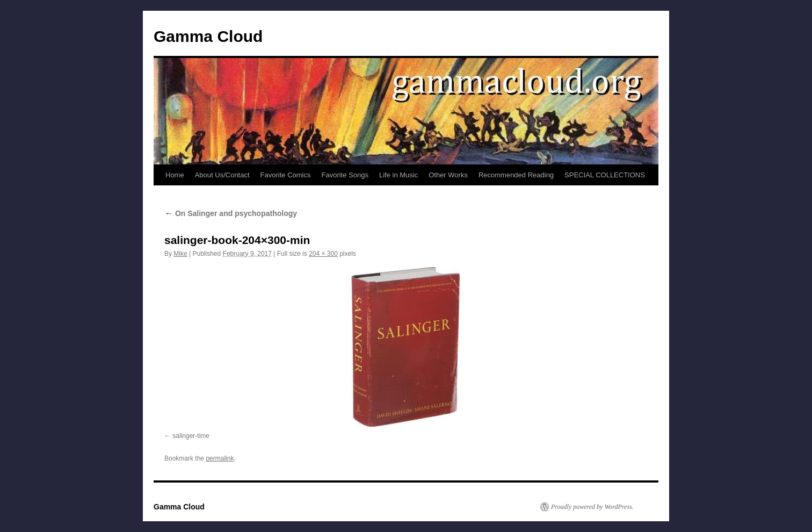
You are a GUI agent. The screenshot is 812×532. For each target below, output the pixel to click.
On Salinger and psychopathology (231, 213)
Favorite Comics (286, 175)
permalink (220, 458)
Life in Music (398, 175)
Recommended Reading (516, 175)
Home (175, 175)
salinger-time (191, 436)
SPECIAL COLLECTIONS (605, 175)
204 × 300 (323, 254)
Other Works (448, 175)
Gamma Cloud (208, 36)
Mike (180, 254)
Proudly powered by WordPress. (592, 507)
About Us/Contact (222, 175)
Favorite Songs (345, 175)
